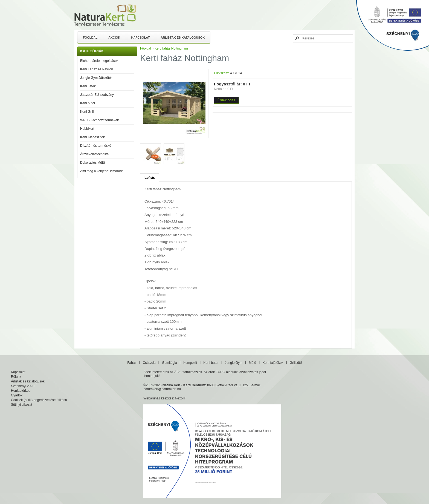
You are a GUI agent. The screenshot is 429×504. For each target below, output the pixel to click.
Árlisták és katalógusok (183, 38)
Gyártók (17, 395)
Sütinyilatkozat (21, 405)
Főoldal (90, 38)
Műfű (252, 363)
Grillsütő (296, 363)
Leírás (150, 178)
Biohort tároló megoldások (99, 61)
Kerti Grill (87, 112)
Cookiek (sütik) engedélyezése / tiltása (39, 400)
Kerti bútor (88, 103)
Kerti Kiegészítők (92, 137)
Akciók (114, 38)
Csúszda (149, 363)
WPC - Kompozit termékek (99, 120)
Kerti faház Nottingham (171, 48)
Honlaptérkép (21, 391)
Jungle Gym (234, 363)
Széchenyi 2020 (23, 386)
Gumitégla (169, 363)
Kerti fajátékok (273, 363)
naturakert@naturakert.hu (162, 389)
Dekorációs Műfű (92, 163)
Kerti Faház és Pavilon (97, 69)
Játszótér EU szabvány (97, 95)
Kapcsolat (141, 38)
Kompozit (190, 363)
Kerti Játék (88, 86)
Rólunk (16, 377)
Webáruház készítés (158, 398)
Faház (132, 363)
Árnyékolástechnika (94, 154)
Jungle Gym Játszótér (96, 78)
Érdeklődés (226, 100)
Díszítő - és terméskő (96, 146)
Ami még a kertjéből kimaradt (101, 171)
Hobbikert (87, 129)
